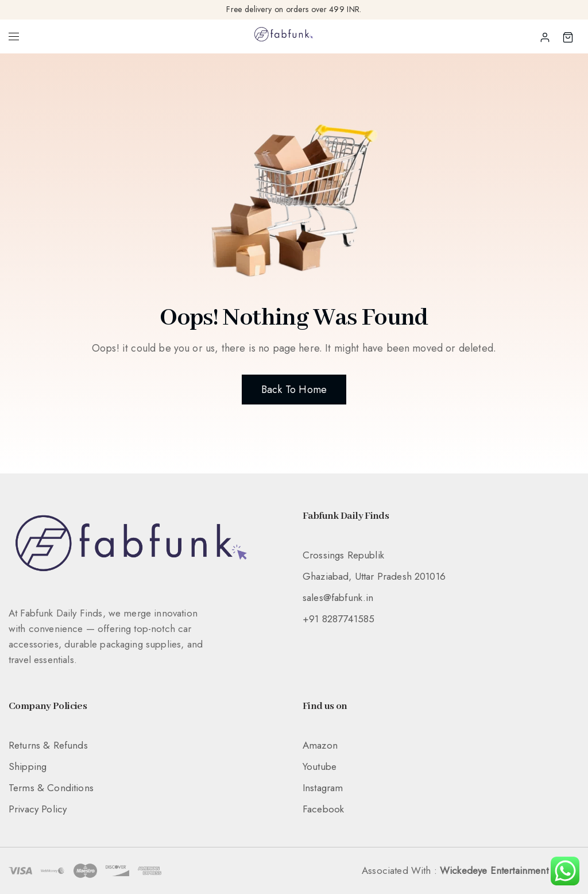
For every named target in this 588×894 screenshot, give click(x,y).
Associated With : (471, 870)
